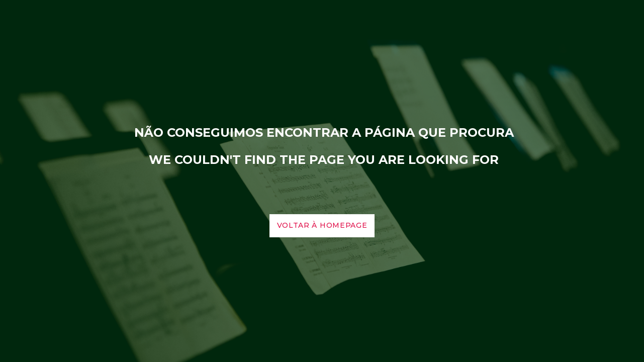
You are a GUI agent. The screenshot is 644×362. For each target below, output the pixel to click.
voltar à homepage (322, 225)
